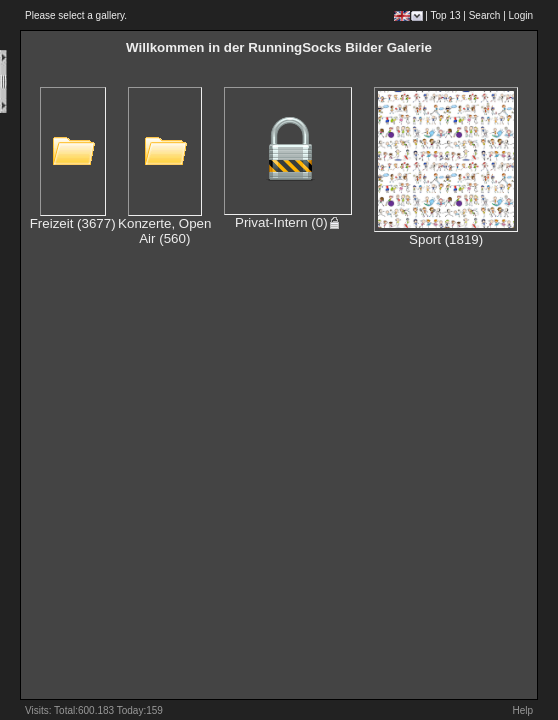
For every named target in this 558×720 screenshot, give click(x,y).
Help (522, 710)
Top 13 (446, 15)
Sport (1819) (446, 239)
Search (485, 15)
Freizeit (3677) (73, 223)
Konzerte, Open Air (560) (164, 231)
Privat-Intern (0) (288, 222)
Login (521, 15)
